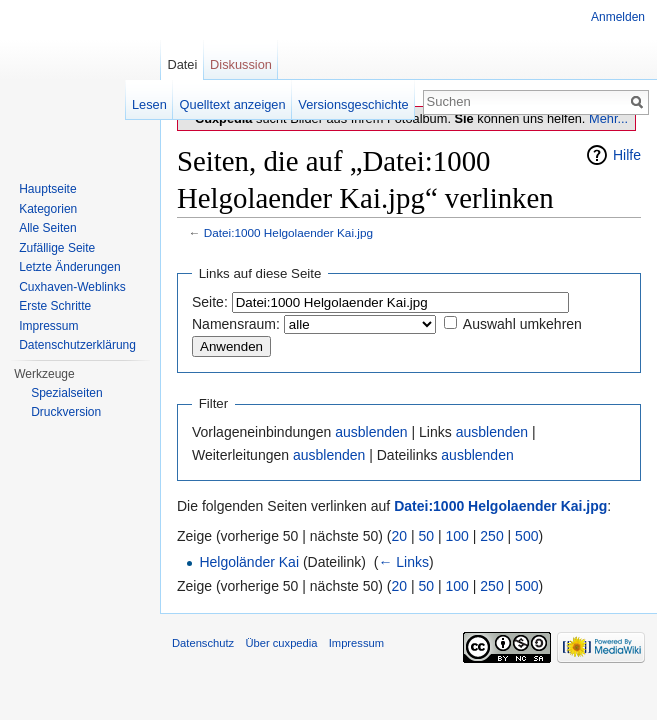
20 (400, 536)
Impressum (48, 326)
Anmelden (618, 17)
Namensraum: (236, 324)
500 (526, 536)
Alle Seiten (47, 228)
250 (491, 536)
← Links (403, 562)
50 (427, 536)
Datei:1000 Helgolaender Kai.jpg (288, 232)
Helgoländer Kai (249, 562)
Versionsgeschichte (353, 104)
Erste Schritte (55, 306)
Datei (182, 64)
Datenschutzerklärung (77, 345)
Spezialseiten (66, 393)
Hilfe (627, 155)
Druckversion (66, 412)
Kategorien (48, 209)
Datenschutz (203, 643)
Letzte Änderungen (69, 267)
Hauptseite (47, 189)
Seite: (210, 302)
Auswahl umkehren (522, 324)
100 (457, 536)
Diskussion (241, 64)
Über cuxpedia (281, 643)
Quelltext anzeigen (233, 104)
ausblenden (371, 432)
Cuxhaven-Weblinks (72, 287)
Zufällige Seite (57, 248)
